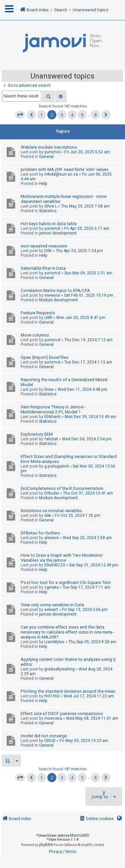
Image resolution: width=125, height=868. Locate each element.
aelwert (51, 610)
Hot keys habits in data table (49, 224)
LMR (48, 318)
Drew (49, 389)
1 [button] (41, 115)
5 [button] (82, 115)
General (46, 157)
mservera (53, 718)
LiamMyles (54, 642)
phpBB (45, 845)
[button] (20, 115)
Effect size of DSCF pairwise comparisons (62, 714)
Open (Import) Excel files (44, 357)
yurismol (52, 152)
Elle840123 (55, 565)
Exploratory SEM (37, 434)
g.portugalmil (56, 466)
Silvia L (51, 206)
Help (43, 184)
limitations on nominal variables (51, 511)
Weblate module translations (49, 147)
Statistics (48, 211)
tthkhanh (52, 417)
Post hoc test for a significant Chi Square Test (66, 582)
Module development (58, 300)
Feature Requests (38, 313)
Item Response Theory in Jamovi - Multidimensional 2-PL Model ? (53, 409)
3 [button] (62, 115)
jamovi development (58, 233)
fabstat (51, 439)
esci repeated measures (44, 246)
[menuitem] (96, 819)
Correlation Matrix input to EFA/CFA (55, 290)
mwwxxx (52, 295)
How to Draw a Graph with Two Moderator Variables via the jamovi (62, 558)
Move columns (35, 335)
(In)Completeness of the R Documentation (62, 488)
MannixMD (80, 835)
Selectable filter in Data (43, 268)
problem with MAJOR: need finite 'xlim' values (64, 169)
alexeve (51, 538)
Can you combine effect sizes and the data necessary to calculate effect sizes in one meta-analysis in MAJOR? (67, 632)
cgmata (51, 587)
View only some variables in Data (52, 605)
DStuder (52, 493)
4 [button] (72, 115)
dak (48, 515)
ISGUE (50, 741)
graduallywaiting (59, 669)
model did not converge (44, 736)
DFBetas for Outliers (40, 533)
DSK (48, 251)
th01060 (52, 696)
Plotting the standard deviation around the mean (68, 691)
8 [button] (95, 115)
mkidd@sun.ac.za (61, 174)
